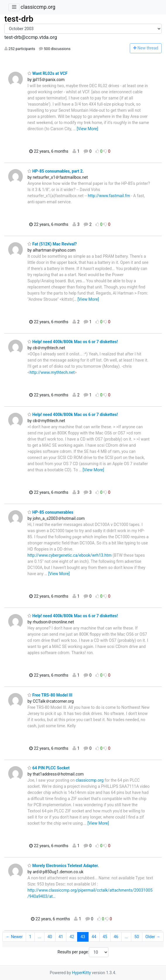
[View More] (87, 129)
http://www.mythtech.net (52, 372)
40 (50, 937)
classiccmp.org (38, 7)
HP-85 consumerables (50, 512)
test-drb (19, 19)
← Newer (14, 937)
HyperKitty (81, 973)
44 (94, 937)
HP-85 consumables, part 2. (56, 171)
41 (61, 937)
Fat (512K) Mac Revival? (52, 244)
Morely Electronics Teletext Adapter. (63, 866)
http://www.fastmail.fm (109, 196)
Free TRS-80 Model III (50, 695)
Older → (153, 937)
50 (137, 937)
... (39, 937)
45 (105, 937)
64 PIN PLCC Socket (49, 768)
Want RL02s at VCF (47, 73)
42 (72, 937)
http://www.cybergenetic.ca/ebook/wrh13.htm (70, 555)
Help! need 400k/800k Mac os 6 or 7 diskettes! (73, 342)
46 (116, 937)
